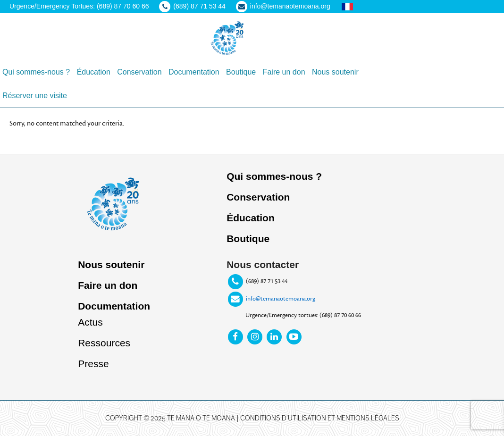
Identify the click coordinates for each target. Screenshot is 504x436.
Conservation (258, 197)
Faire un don (108, 285)
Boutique (248, 239)
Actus (90, 322)
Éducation (251, 218)
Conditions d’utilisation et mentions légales (320, 418)
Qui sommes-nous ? (274, 176)
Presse (93, 364)
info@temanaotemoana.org (281, 299)
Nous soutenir (111, 264)
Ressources (104, 343)
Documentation (114, 306)
